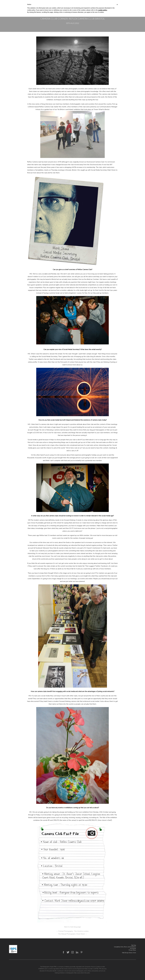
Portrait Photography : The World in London (72, 931)
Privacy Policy (132, 950)
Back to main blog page (73, 927)
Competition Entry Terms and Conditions (125, 947)
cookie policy (103, 10)
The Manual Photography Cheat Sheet (72, 934)
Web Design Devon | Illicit (129, 953)
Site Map (134, 945)
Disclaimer (133, 948)
